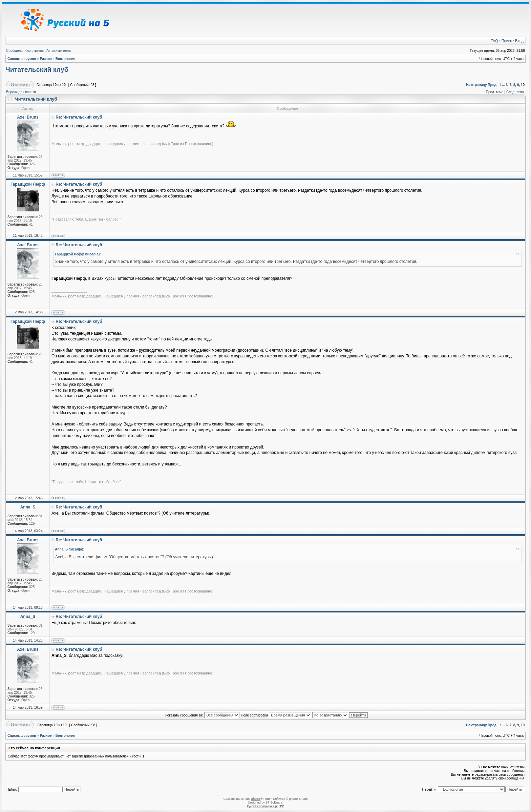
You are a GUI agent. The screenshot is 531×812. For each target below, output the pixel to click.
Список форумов (22, 59)
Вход (519, 41)
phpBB (256, 799)
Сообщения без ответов (25, 51)
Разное (46, 59)
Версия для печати (21, 92)
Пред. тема (495, 92)
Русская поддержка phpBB (266, 806)
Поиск (507, 41)
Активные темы (59, 51)
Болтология (66, 59)
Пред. (492, 85)
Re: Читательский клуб (79, 117)
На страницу (476, 85)
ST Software (274, 803)
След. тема (515, 92)
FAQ (494, 41)
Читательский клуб (37, 69)
